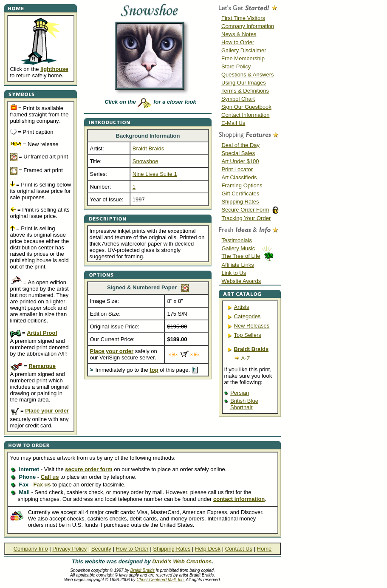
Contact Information (245, 115)
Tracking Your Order (246, 218)
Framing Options (242, 185)
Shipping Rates (240, 202)
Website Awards (241, 281)
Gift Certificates (240, 194)
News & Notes (239, 34)
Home (264, 549)
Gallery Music (238, 248)
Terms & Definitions (245, 91)
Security (101, 549)
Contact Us (239, 549)
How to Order (238, 42)
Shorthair (242, 407)
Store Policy (236, 66)
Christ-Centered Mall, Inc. (161, 580)
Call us (50, 477)
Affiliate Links (237, 265)
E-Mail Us (233, 123)
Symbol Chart (238, 99)
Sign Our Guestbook (246, 107)
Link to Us (234, 273)
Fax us (42, 485)
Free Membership (243, 58)
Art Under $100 (240, 161)
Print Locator (237, 169)
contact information (239, 499)
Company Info (31, 549)
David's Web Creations (182, 561)
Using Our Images (244, 83)
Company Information (248, 26)
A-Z (246, 358)
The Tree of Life (241, 256)
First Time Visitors (243, 18)
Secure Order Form (245, 210)
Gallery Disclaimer (244, 50)
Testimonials (237, 240)
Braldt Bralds (143, 570)
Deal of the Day (240, 145)
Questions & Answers (248, 75)
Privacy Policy (69, 549)
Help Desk (208, 549)
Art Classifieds (239, 177)
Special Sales (238, 153)
